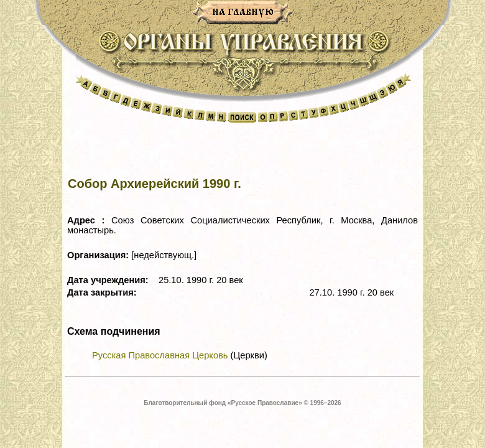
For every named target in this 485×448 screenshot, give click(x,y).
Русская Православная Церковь (160, 355)
